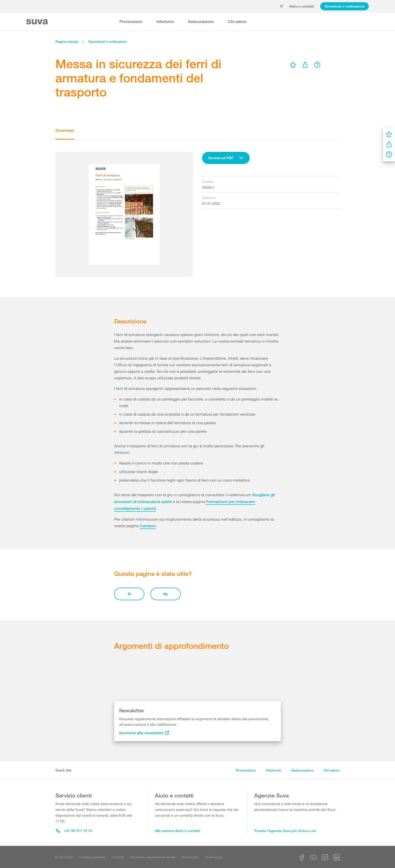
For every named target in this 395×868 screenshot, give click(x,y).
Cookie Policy (190, 857)
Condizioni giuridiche (92, 857)
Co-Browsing (214, 857)
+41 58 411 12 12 (74, 831)
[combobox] (226, 158)
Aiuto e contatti (302, 6)
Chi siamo (237, 22)
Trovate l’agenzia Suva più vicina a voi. (285, 831)
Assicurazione (201, 22)
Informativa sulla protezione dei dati (153, 857)
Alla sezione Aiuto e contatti (177, 831)
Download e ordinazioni (344, 6)
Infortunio (165, 22)
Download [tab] (65, 130)
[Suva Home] (37, 22)
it (282, 6)
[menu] (293, 65)
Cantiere (148, 526)
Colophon (118, 857)
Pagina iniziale (67, 41)
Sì (129, 594)
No (166, 594)
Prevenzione (131, 22)
